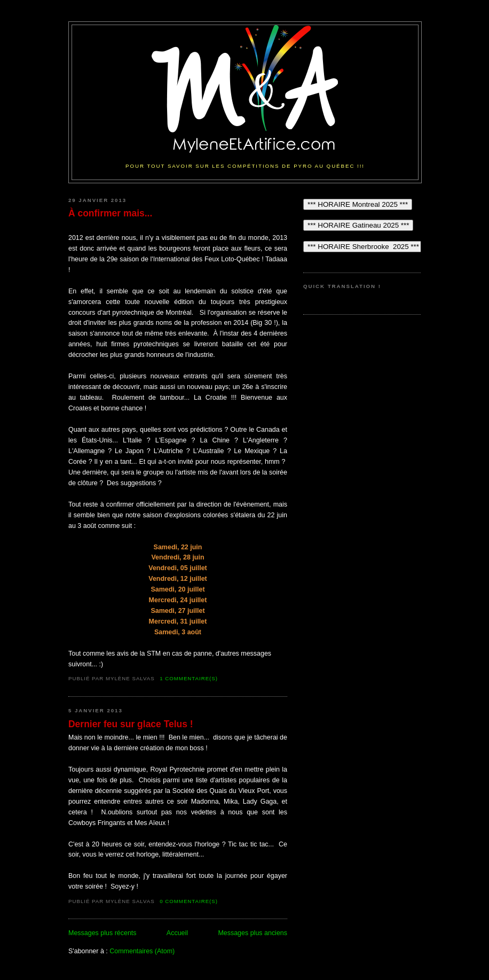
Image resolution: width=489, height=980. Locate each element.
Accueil (177, 933)
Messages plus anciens (253, 933)
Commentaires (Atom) (142, 951)
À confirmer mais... (110, 213)
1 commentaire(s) (189, 678)
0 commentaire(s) (189, 901)
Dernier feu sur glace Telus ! (131, 724)
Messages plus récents (102, 933)
